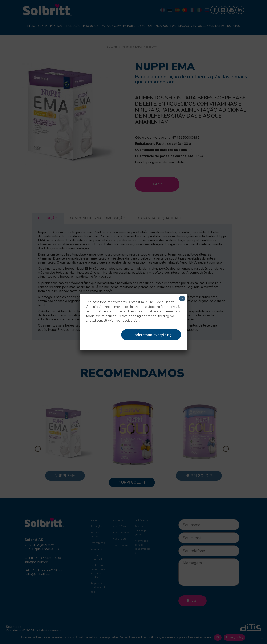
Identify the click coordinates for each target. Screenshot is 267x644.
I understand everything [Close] (151, 335)
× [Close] (182, 299)
